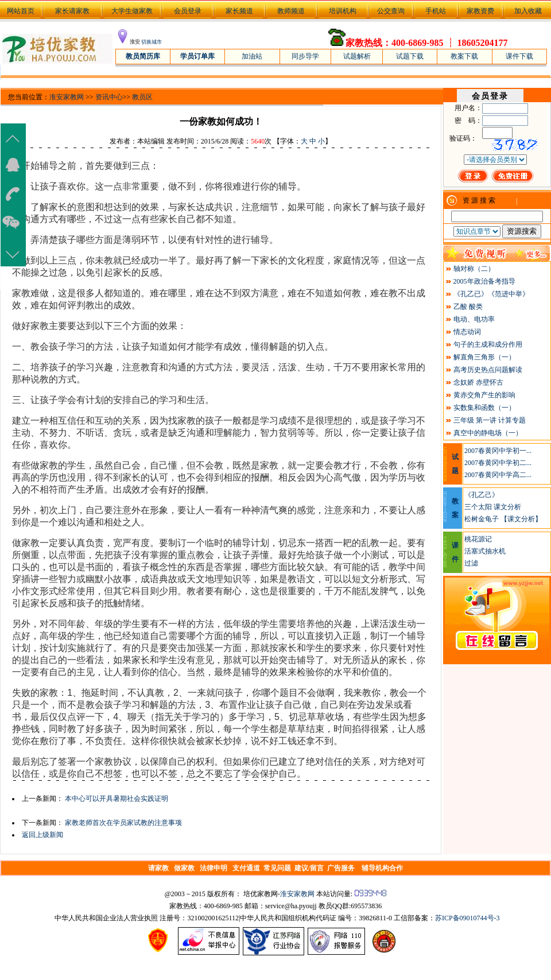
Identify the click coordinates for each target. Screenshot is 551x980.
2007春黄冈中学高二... (498, 475)
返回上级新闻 (42, 835)
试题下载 (410, 56)
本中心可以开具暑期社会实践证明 (117, 799)
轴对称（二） (474, 269)
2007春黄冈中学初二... (498, 463)
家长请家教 (72, 11)
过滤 (471, 563)
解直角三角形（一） (484, 357)
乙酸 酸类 (468, 307)
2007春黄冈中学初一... (498, 451)
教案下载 (464, 56)
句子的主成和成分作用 (488, 344)
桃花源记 (478, 539)
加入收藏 (528, 11)
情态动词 (467, 332)
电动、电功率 (474, 319)
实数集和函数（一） (484, 408)
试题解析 (357, 56)
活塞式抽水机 (485, 551)
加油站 (252, 56)
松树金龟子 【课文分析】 (503, 519)
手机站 (436, 11)
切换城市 (152, 42)
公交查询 (391, 11)
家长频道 (239, 11)
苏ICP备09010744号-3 (467, 918)
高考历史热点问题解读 (488, 370)
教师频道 (291, 11)
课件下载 (519, 56)
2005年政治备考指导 (484, 281)
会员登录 (188, 11)
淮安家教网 (67, 97)
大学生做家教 (132, 11)
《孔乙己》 (482, 495)
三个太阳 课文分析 (493, 507)
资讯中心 (109, 97)
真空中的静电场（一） (488, 433)
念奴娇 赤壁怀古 (478, 382)
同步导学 (305, 56)
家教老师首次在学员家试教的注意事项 (123, 823)
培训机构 (343, 11)
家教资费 (480, 11)
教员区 (142, 97)
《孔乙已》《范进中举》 (491, 294)
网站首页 (20, 11)
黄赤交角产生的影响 (484, 395)
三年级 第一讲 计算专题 (490, 420)
